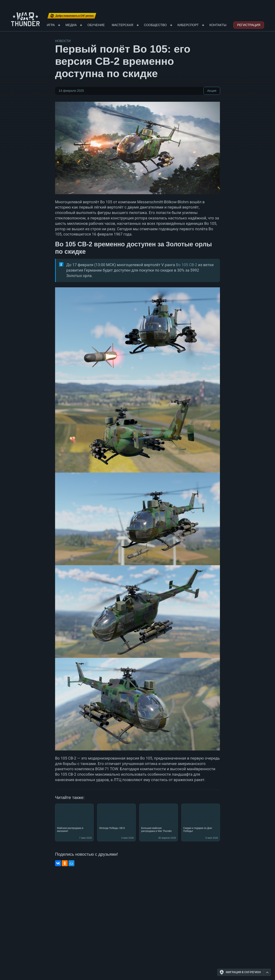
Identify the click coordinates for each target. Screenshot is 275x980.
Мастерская (122, 25)
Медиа (71, 25)
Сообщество (155, 25)
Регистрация (249, 25)
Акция (212, 91)
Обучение (96, 25)
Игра (51, 25)
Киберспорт (188, 25)
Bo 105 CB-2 (187, 265)
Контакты (218, 25)
